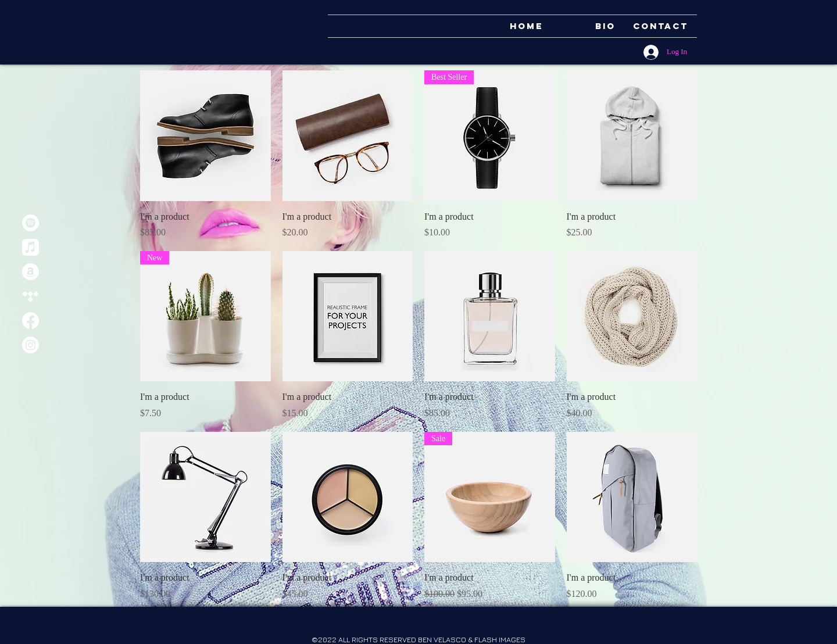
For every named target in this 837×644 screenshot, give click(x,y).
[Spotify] (31, 223)
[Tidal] (31, 296)
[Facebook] (31, 321)
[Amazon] (31, 272)
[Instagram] (31, 345)
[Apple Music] (31, 247)
